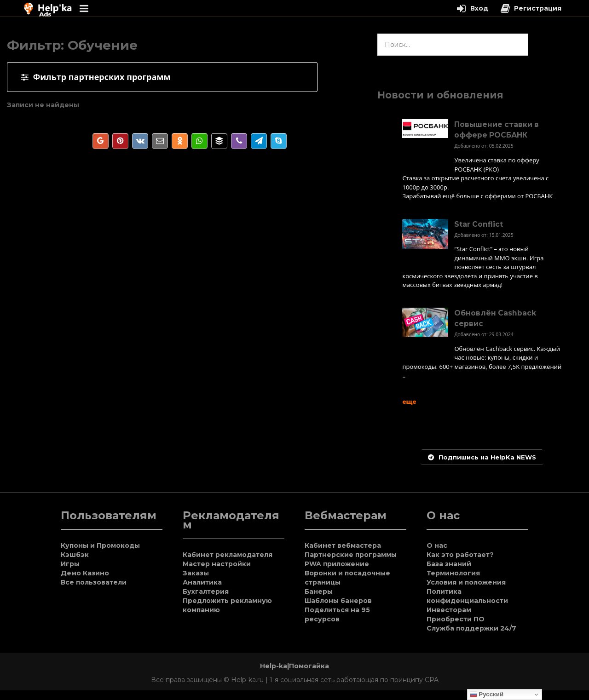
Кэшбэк (75, 555)
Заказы (196, 573)
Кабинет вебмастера (343, 545)
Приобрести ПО (456, 619)
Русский (487, 694)
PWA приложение (337, 564)
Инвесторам (449, 610)
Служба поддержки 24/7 (471, 628)
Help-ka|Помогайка (294, 666)
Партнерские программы (351, 555)
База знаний (449, 564)
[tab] (162, 77)
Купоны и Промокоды (100, 545)
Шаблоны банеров (338, 601)
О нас (437, 545)
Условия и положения (466, 582)
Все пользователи (94, 582)
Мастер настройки (217, 564)
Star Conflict (479, 224)
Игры (70, 564)
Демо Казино (85, 573)
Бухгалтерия (206, 591)
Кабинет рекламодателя (228, 555)
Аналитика (202, 582)
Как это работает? (460, 555)
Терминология (453, 573)
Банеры (319, 591)
